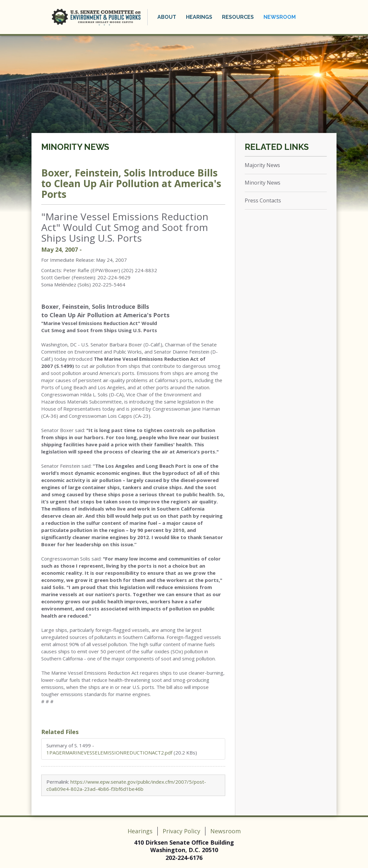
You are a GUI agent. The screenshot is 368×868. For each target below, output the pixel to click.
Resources (238, 17)
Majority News (262, 165)
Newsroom (280, 17)
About (167, 17)
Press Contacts (263, 200)
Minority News (75, 147)
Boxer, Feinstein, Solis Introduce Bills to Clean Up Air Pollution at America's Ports (131, 183)
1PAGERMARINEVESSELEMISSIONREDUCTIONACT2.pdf (109, 753)
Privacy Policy (181, 831)
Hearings (199, 17)
